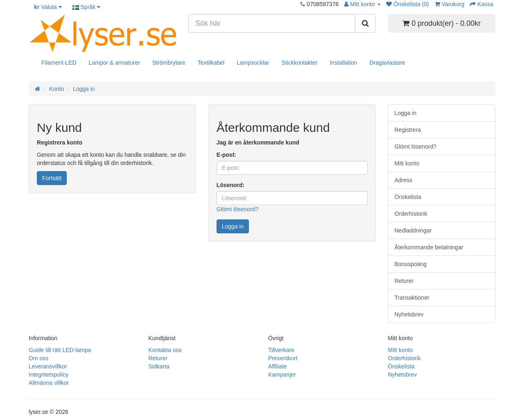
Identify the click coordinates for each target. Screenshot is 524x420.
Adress (404, 180)
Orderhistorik (411, 214)
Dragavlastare (387, 63)
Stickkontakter (300, 63)
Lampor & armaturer (114, 63)
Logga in (84, 89)
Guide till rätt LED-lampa (60, 350)
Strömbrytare (169, 63)
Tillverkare (281, 350)
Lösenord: (230, 185)
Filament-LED (59, 63)
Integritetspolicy (49, 375)
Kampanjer (282, 375)
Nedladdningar (413, 230)
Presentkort (283, 358)
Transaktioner (412, 298)
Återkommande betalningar (429, 247)
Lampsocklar (253, 63)
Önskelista (408, 197)
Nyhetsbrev (409, 314)
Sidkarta (159, 366)
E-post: (226, 155)
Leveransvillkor (48, 366)
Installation (343, 63)
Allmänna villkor (49, 383)
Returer (404, 281)
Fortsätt (52, 178)
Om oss (38, 358)
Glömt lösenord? (238, 209)
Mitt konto (407, 163)
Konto (57, 89)
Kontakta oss (165, 350)
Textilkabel (211, 63)
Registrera (408, 130)
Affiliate (278, 366)
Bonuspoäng (411, 264)
